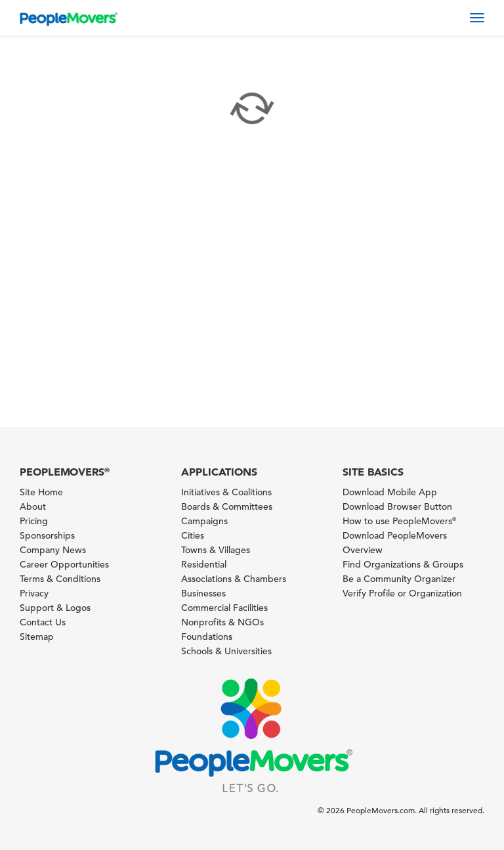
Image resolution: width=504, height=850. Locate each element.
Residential (204, 564)
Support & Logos (55, 608)
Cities (193, 535)
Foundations (207, 637)
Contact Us (43, 622)
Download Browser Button (397, 506)
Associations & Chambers (234, 579)
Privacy (34, 593)
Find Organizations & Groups (403, 564)
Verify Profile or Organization (402, 593)
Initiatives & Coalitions (226, 492)
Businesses (203, 593)
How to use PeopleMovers (399, 521)
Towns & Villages (216, 550)
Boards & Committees (227, 506)
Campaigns (204, 521)
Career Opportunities (64, 564)
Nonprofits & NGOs (222, 622)
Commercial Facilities (224, 608)
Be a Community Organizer (399, 579)
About (33, 506)
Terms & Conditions (60, 579)
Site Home (41, 492)
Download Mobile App (390, 492)
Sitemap (37, 637)
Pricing (34, 521)
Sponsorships (47, 535)
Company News (53, 550)
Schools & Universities (226, 651)
